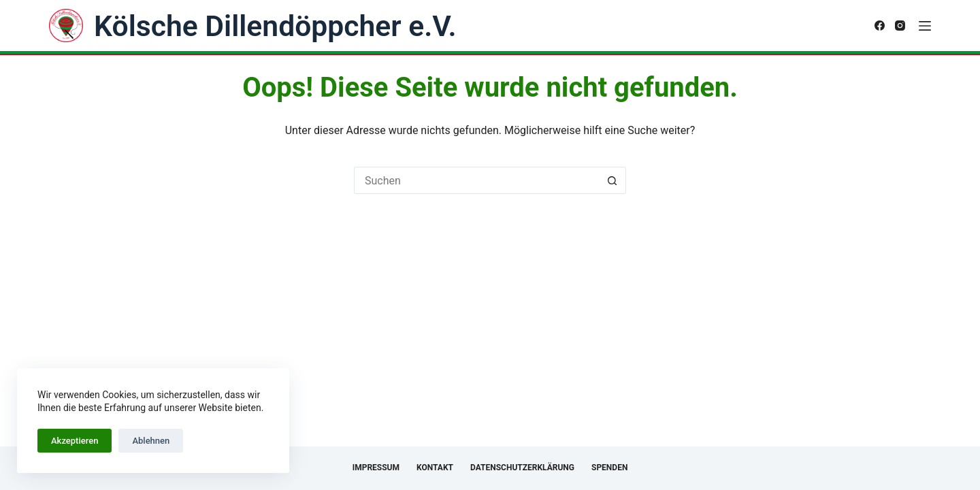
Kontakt (435, 468)
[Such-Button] (612, 180)
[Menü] (925, 26)
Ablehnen (151, 441)
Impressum (376, 468)
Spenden (609, 468)
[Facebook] (880, 26)
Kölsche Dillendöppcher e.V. (275, 26)
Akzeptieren (75, 441)
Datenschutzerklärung (522, 468)
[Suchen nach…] (476, 180)
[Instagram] (900, 26)
